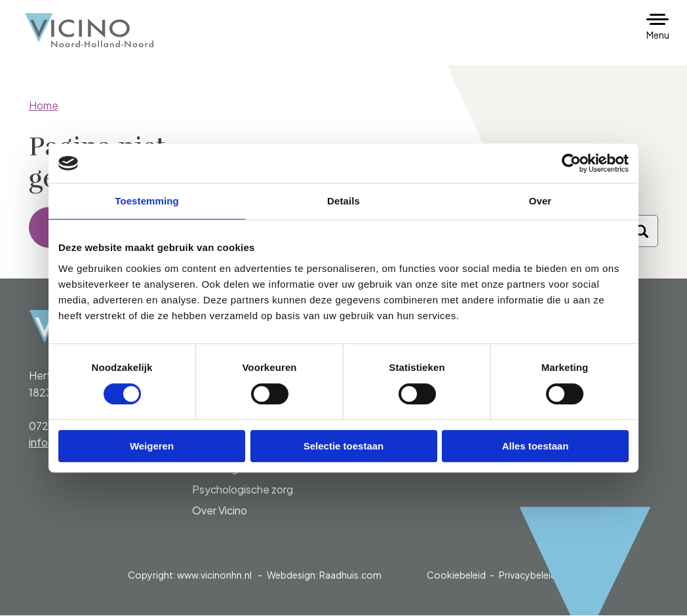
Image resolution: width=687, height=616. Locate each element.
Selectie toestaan (344, 446)
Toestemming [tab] (147, 201)
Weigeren (152, 446)
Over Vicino (220, 511)
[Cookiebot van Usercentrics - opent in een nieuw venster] (571, 163)
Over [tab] (540, 201)
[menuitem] (262, 480)
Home (44, 105)
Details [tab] (343, 201)
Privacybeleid (528, 575)
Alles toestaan (536, 446)
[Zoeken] (642, 232)
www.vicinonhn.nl (214, 575)
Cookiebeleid (456, 575)
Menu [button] (658, 35)
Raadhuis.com (350, 575)
